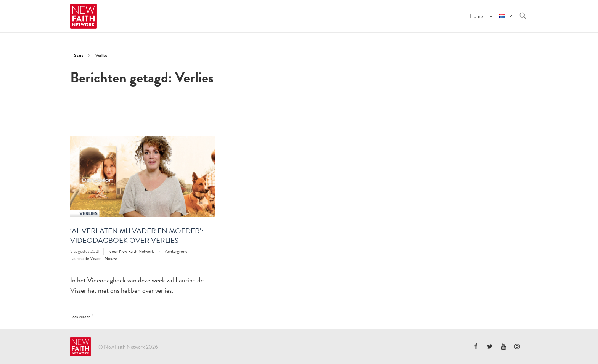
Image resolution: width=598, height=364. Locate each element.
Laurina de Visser (85, 258)
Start (79, 55)
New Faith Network (137, 251)
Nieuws (111, 258)
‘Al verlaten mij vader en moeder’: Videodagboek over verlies (137, 236)
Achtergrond (176, 251)
